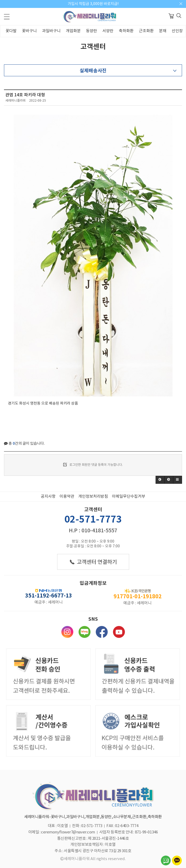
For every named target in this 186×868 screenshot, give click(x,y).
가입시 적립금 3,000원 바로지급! (93, 4)
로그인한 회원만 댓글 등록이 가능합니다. (93, 464)
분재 (163, 31)
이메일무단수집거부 (129, 497)
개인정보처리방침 (93, 497)
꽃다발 (11, 31)
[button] (160, 480)
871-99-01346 (146, 832)
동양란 (92, 31)
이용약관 (67, 497)
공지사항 (48, 497)
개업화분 (73, 31)
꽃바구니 (29, 31)
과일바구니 (51, 31)
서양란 (108, 31)
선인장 (177, 31)
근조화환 (146, 31)
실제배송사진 (93, 71)
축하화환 (126, 31)
